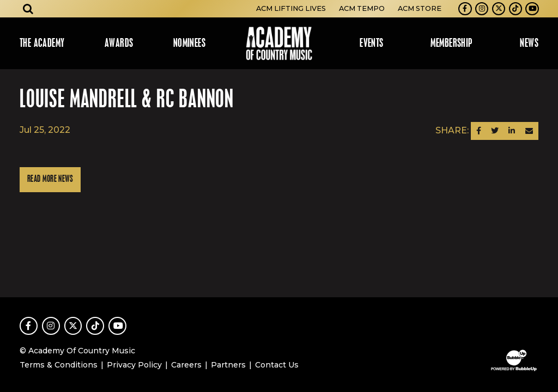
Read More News (50, 179)
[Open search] (28, 9)
